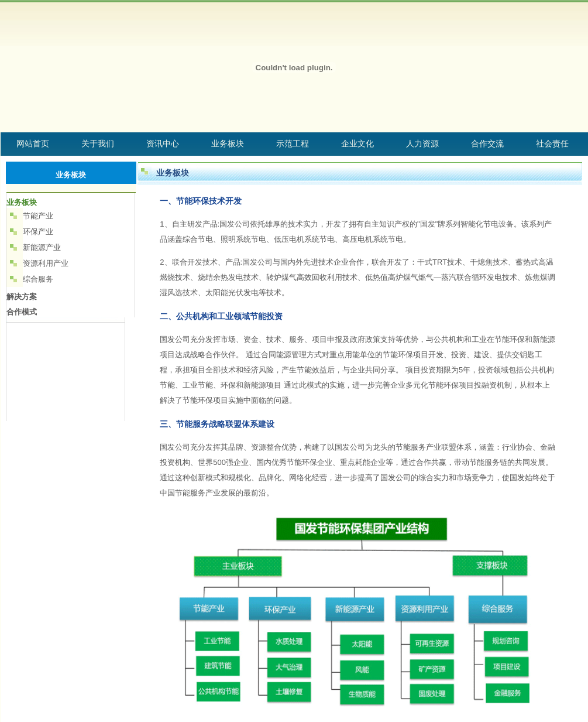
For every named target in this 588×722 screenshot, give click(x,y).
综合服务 (38, 279)
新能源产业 (42, 247)
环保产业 (38, 232)
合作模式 (22, 312)
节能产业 (38, 216)
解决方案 (22, 297)
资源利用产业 (46, 263)
